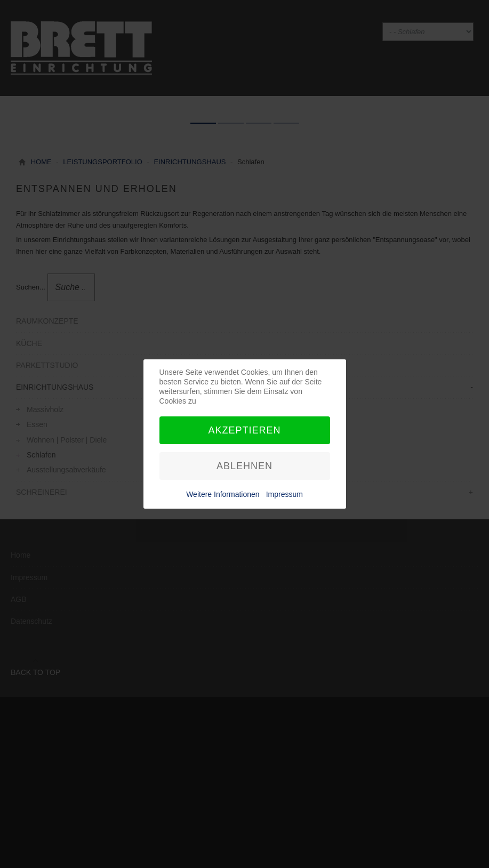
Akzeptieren (244, 430)
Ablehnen (244, 466)
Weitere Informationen (223, 494)
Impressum (284, 494)
